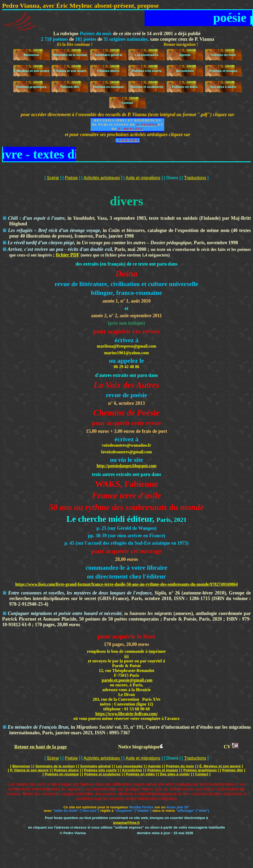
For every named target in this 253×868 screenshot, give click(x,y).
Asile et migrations (143, 178)
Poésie (71, 178)
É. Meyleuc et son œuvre (220, 766)
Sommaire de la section (55, 766)
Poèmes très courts (100, 770)
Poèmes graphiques (200, 770)
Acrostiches (132, 770)
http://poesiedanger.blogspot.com (126, 466)
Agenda (154, 766)
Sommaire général (96, 766)
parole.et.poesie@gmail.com (127, 680)
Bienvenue (21, 766)
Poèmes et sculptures (102, 774)
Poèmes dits (233, 770)
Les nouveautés (129, 766)
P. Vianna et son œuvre (29, 770)
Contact (202, 774)
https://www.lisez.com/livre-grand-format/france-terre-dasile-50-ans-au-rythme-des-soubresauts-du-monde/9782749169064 (126, 584)
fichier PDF (68, 255)
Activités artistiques (102, 178)
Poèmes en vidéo (140, 774)
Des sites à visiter (175, 774)
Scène (53, 178)
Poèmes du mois (180, 766)
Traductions (195, 178)
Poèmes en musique (62, 774)
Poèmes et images (163, 770)
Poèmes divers (66, 770)
